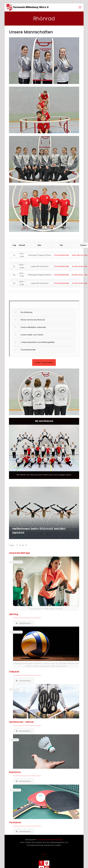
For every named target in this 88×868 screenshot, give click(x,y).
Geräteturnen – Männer (21, 722)
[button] (44, 301)
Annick (75, 266)
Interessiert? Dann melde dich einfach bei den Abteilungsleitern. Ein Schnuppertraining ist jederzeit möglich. (44, 842)
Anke (74, 255)
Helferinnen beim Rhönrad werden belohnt (39, 531)
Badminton (15, 772)
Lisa (86, 255)
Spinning (14, 614)
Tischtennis (15, 822)
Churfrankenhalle (61, 255)
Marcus (80, 255)
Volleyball (14, 672)
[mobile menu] (80, 7)
